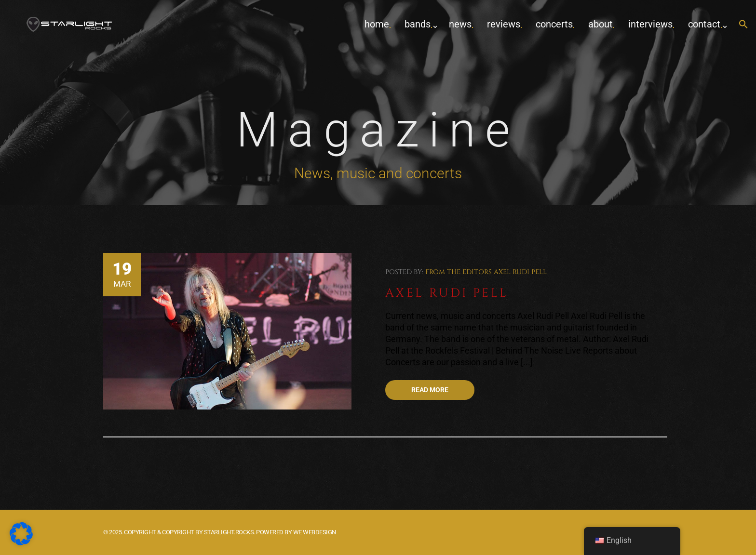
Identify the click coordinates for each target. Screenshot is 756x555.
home (377, 24)
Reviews (504, 24)
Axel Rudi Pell (520, 272)
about (601, 24)
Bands (418, 24)
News (460, 24)
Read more (430, 390)
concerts (554, 24)
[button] (743, 25)
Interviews (650, 24)
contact (704, 24)
